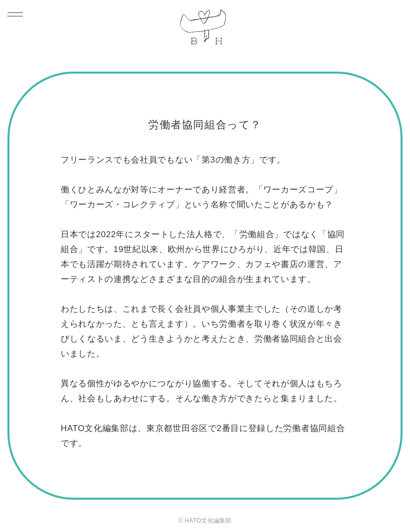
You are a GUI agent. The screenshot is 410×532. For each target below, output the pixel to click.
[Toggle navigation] (18, 14)
